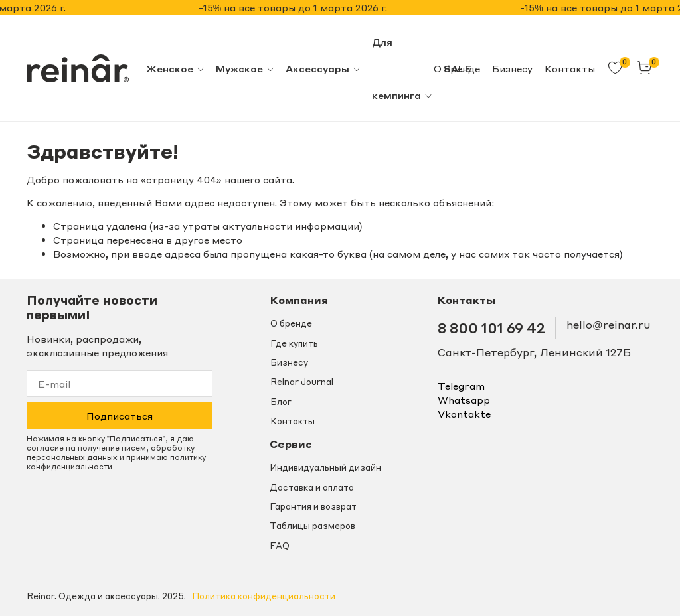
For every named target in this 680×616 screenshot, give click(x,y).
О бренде (291, 323)
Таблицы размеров (312, 526)
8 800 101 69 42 (491, 328)
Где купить (294, 343)
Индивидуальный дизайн (325, 467)
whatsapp (464, 400)
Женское (176, 68)
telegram (461, 386)
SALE (458, 68)
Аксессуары (323, 68)
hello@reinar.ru (608, 325)
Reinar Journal (302, 382)
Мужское (245, 68)
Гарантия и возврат (313, 506)
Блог (281, 402)
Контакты (570, 68)
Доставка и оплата (312, 487)
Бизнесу (512, 68)
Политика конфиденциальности (264, 596)
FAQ (280, 546)
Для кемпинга (402, 68)
